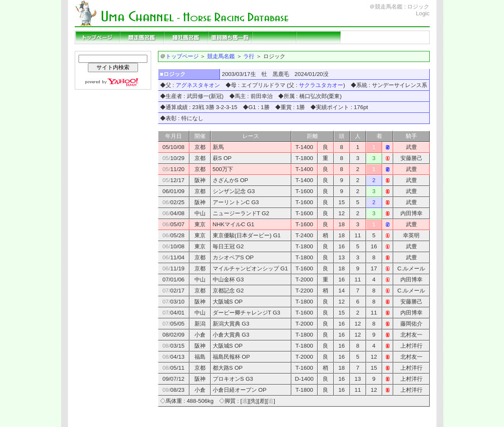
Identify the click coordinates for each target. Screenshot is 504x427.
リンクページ (363, 37)
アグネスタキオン (198, 85)
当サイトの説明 (407, 37)
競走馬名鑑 (142, 37)
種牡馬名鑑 (186, 37)
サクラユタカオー (321, 85)
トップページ (98, 37)
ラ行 (249, 56)
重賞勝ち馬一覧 (230, 37)
